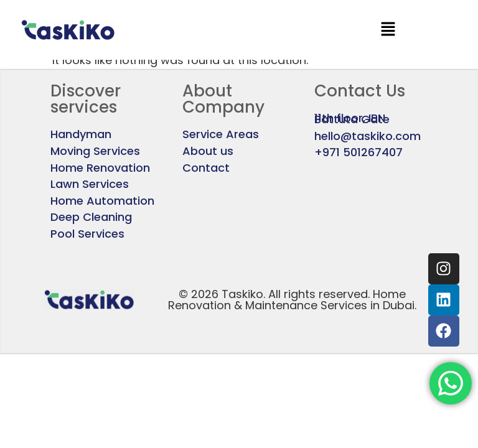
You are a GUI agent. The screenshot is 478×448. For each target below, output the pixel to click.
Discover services (86, 99)
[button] (388, 30)
